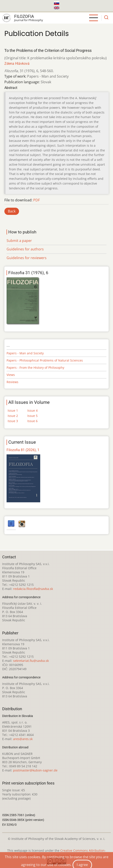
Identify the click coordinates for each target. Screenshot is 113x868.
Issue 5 (32, 416)
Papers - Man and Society (25, 353)
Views (11, 375)
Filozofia (24, 16)
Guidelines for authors (25, 249)
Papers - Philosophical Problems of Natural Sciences (45, 360)
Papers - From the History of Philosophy (35, 368)
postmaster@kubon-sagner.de (35, 770)
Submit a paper (19, 241)
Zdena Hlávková (17, 64)
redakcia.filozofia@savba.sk (33, 589)
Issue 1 (13, 410)
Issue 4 (32, 410)
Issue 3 (13, 421)
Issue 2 (13, 416)
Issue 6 (32, 421)
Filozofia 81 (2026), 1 (23, 450)
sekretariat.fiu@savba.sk (31, 661)
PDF (37, 200)
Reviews (12, 382)
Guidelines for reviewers (27, 258)
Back (12, 211)
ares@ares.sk (23, 739)
